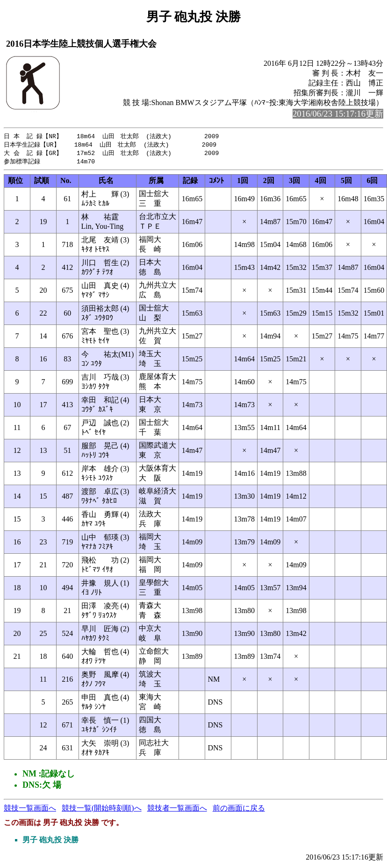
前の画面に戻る (239, 810)
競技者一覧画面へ (177, 810)
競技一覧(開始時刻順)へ (102, 810)
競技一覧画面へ (30, 810)
